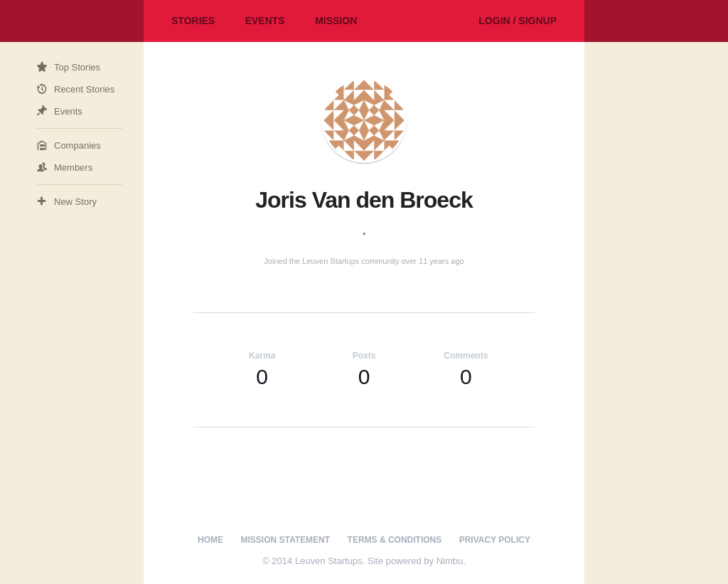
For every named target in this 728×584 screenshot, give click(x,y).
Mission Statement (286, 540)
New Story (75, 202)
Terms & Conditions (395, 540)
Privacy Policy (495, 540)
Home (210, 540)
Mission (336, 21)
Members (73, 168)
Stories (193, 21)
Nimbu (450, 561)
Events (265, 21)
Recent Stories (84, 89)
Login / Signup (518, 21)
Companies (77, 145)
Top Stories (77, 67)
